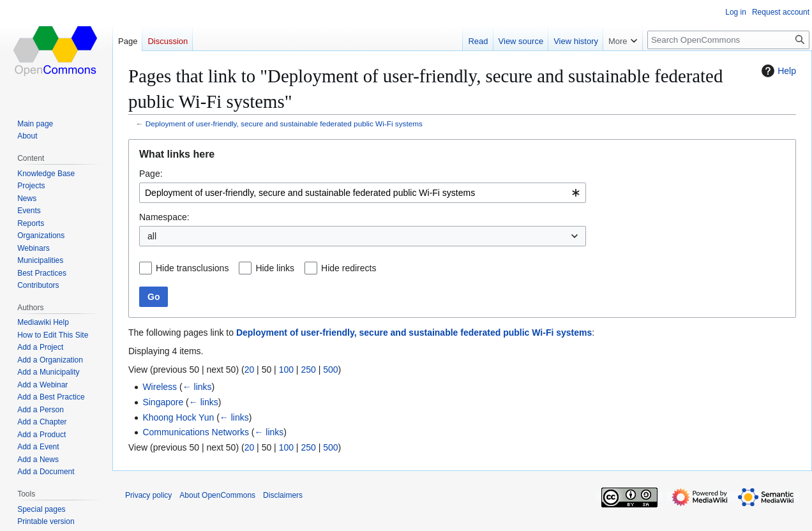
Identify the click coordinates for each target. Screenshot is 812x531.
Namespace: (164, 217)
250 (308, 370)
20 (250, 370)
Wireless (160, 387)
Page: (151, 174)
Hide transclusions (192, 268)
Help (777, 71)
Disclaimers (283, 495)
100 (286, 370)
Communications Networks (196, 432)
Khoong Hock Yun (178, 417)
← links (197, 387)
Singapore (163, 402)
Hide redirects (349, 268)
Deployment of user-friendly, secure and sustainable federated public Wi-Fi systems (284, 123)
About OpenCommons (217, 495)
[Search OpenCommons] (728, 40)
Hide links (275, 268)
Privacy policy (148, 495)
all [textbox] (152, 236)
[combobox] (363, 193)
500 (330, 370)
